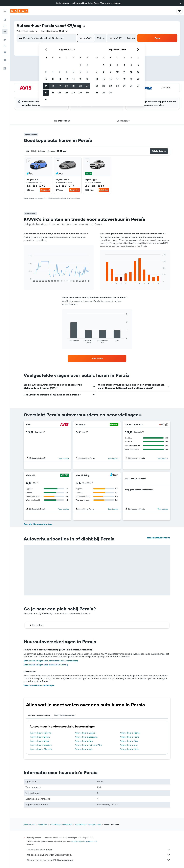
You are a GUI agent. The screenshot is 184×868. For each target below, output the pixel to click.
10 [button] (46, 79)
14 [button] (74, 79)
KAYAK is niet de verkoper (98, 850)
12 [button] (60, 79)
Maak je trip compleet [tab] (65, 715)
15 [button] (80, 79)
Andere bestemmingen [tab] (39, 715)
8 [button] (80, 72)
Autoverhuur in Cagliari (85, 733)
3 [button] (46, 72)
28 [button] (73, 93)
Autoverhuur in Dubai (40, 741)
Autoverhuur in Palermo (41, 733)
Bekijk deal (45, 190)
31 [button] (46, 99)
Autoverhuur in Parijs (129, 749)
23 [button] (87, 86)
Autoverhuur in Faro (84, 741)
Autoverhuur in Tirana (130, 737)
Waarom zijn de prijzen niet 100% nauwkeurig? (98, 860)
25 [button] (53, 93)
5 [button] (60, 72)
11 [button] (53, 79)
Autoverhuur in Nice (129, 741)
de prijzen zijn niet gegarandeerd (84, 841)
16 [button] (87, 79)
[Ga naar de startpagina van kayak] (19, 11)
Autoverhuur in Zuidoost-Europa (88, 824)
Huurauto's (43, 824)
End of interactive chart (27, 280)
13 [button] (67, 79)
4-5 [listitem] (42, 186)
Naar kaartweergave (159, 538)
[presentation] (84, 26)
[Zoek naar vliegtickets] (5, 20)
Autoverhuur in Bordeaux (86, 737)
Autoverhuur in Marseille (41, 749)
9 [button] (87, 72)
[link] (97, 358)
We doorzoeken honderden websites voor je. (98, 855)
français (118, 3)
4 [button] (53, 72)
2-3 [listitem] (101, 186)
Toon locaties (64, 458)
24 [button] (46, 93)
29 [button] (80, 93)
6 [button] (67, 72)
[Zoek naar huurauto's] (5, 32)
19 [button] (60, 86)
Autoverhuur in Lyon (129, 745)
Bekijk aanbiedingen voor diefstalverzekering (46, 665)
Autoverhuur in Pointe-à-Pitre (88, 745)
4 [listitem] (58, 186)
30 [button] (87, 93)
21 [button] (74, 86)
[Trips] (5, 60)
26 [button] (60, 93)
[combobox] (27, 31)
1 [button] (80, 65)
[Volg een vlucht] (5, 46)
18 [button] (53, 86)
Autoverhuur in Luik (84, 749)
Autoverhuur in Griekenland (61, 824)
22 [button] (80, 86)
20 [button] (67, 86)
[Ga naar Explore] (5, 40)
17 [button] (46, 86)
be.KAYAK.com (29, 824)
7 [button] (73, 72)
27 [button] (67, 93)
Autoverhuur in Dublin (40, 737)
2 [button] (87, 65)
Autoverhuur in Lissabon (41, 745)
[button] (181, 3)
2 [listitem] (28, 186)
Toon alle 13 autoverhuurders (38, 524)
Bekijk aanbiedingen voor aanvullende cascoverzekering (51, 661)
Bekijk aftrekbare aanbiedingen (39, 685)
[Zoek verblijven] (5, 26)
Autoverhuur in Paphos (130, 733)
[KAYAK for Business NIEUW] (5, 52)
